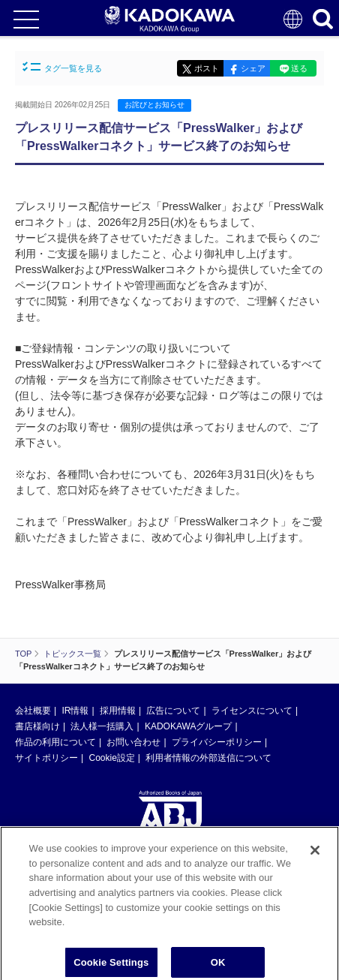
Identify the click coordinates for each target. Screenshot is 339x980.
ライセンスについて (252, 711)
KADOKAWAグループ (188, 726)
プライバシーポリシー (217, 742)
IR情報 (75, 711)
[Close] (315, 855)
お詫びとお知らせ (154, 105)
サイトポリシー (46, 758)
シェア (253, 68)
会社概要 (33, 711)
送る (299, 68)
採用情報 (118, 711)
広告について (173, 711)
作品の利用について (55, 742)
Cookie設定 (111, 758)
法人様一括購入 (102, 726)
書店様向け (37, 726)
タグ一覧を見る (62, 67)
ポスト (207, 68)
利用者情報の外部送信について (208, 758)
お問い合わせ (133, 742)
